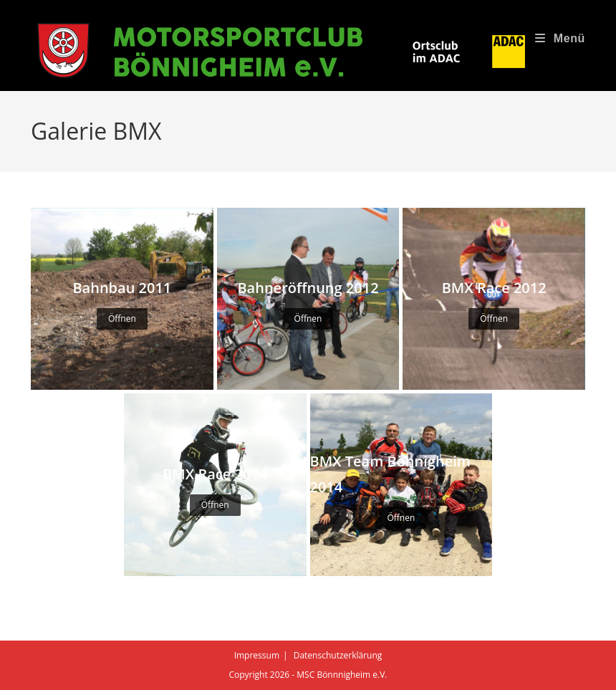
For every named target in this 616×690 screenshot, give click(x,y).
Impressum (257, 655)
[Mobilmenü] (560, 38)
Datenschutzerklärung (338, 655)
